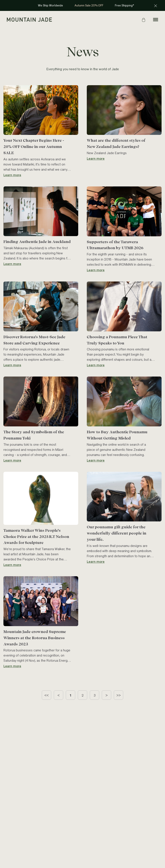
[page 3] (94, 695)
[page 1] (70, 695)
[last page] (118, 695)
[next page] (106, 695)
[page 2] (82, 695)
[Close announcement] (156, 6)
